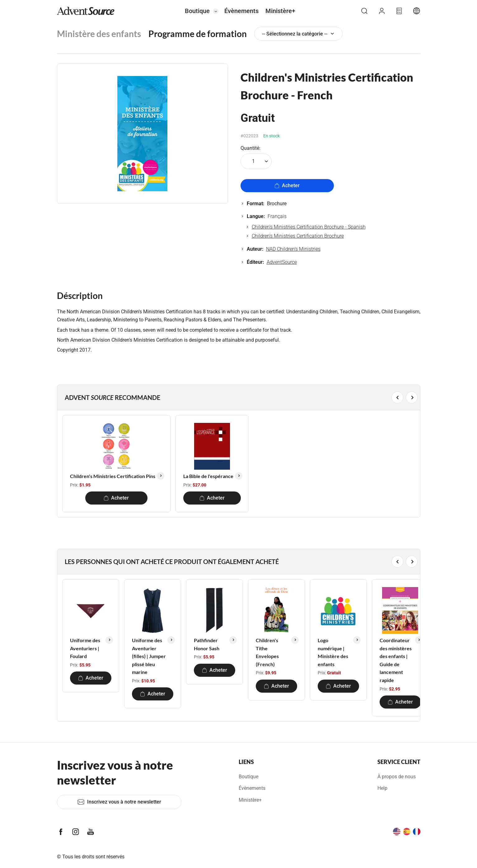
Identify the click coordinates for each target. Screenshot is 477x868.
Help (382, 788)
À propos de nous (397, 777)
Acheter (287, 185)
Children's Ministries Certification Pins (113, 476)
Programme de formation (198, 34)
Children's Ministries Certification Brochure (298, 236)
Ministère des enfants (99, 34)
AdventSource (282, 262)
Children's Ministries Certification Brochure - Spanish (309, 227)
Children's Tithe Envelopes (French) (267, 652)
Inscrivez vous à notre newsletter (119, 802)
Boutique (197, 11)
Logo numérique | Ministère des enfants (333, 652)
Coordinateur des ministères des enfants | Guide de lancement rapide (396, 660)
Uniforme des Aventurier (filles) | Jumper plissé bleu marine (149, 656)
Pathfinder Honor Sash (207, 644)
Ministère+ (280, 11)
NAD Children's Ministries (293, 249)
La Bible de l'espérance (208, 476)
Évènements (241, 11)
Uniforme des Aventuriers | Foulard (85, 648)
